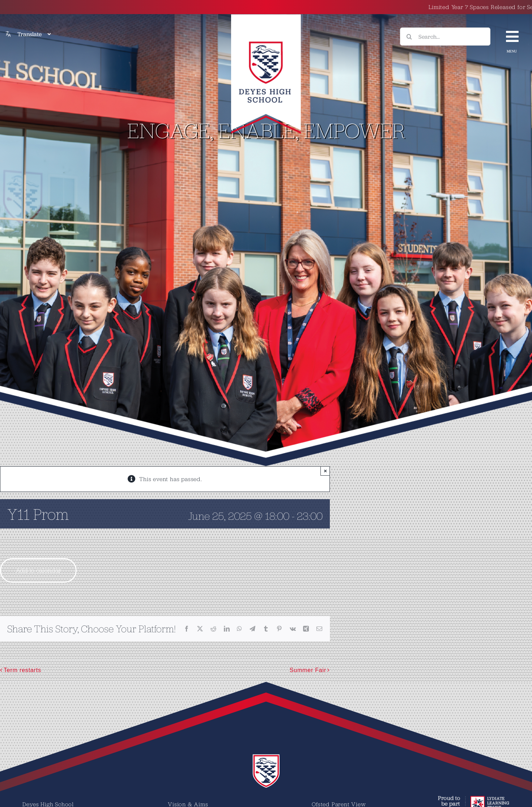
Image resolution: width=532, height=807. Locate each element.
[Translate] (34, 34)
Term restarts (22, 670)
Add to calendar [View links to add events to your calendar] (38, 570)
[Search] (409, 37)
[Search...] (445, 37)
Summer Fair (308, 670)
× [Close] (325, 471)
